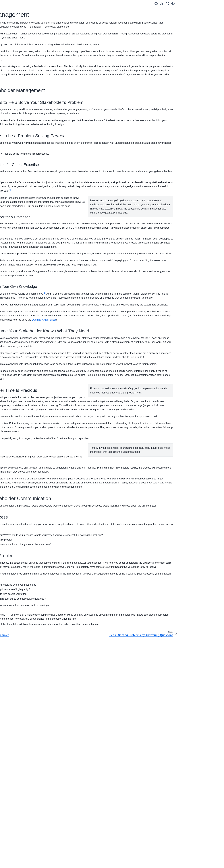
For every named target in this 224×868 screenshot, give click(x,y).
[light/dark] (173, 3)
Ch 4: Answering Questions (21, 115)
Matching (12, 263)
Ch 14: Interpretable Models (22, 186)
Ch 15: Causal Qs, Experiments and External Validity (26, 193)
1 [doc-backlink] (54, 821)
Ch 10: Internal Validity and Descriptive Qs (21, 154)
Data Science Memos (18, 222)
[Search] (26, 47)
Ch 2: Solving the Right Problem (24, 94)
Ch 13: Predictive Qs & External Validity (23, 180)
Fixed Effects (14, 258)
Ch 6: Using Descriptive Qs (21, 125)
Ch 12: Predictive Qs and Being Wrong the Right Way (23, 171)
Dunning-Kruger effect (83, 430)
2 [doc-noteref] (138, 383)
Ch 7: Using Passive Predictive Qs (25, 130)
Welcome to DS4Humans (20, 55)
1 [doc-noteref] (58, 240)
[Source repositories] (156, 4)
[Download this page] (162, 4)
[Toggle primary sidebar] (53, 4)
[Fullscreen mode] (167, 4)
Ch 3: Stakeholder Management (24, 98)
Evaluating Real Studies (20, 249)
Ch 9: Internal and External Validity (25, 147)
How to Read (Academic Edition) (24, 217)
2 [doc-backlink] (54, 834)
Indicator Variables (17, 254)
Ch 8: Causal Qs (16, 134)
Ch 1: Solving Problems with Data (24, 81)
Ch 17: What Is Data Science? (23, 213)
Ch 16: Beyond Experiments (22, 200)
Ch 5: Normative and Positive (22, 120)
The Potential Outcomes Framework (26, 244)
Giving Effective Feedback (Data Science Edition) (24, 229)
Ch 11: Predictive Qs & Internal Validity (23, 163)
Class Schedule (16, 68)
